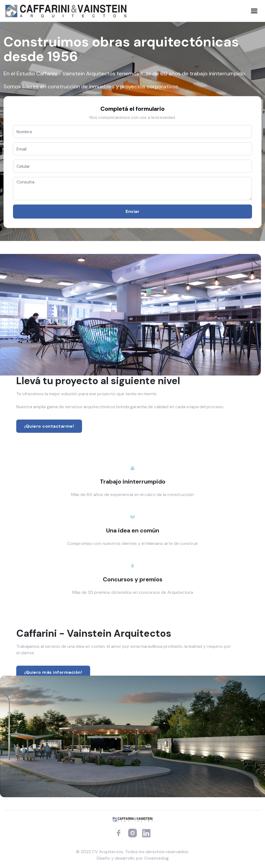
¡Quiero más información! (53, 672)
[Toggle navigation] (254, 11)
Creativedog (156, 858)
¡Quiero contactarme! (49, 426)
